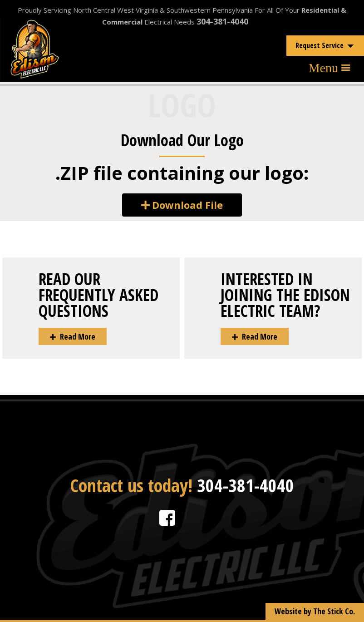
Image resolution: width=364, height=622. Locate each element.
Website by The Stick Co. (315, 611)
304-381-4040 (222, 21)
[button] (182, 205)
